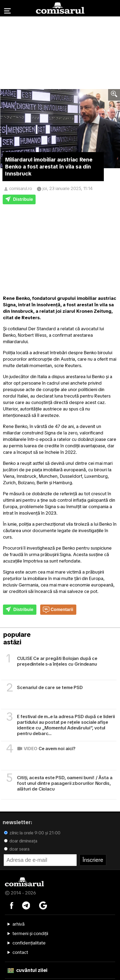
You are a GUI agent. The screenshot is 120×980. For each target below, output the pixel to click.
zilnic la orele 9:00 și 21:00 (32, 833)
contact (20, 952)
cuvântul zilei (28, 970)
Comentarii (58, 610)
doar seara (17, 849)
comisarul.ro (21, 189)
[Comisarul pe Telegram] (26, 905)
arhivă (18, 924)
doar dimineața (21, 841)
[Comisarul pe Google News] (43, 905)
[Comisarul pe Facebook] (12, 905)
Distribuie (19, 200)
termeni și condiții (30, 933)
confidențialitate (29, 943)
